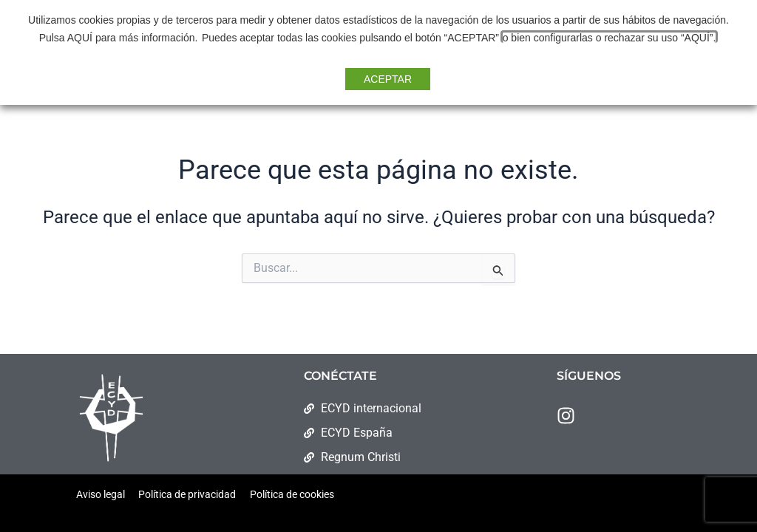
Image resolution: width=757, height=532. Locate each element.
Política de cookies (292, 494)
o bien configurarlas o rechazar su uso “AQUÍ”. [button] (608, 37)
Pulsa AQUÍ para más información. (119, 38)
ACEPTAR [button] (388, 79)
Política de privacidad (187, 494)
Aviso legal (101, 494)
